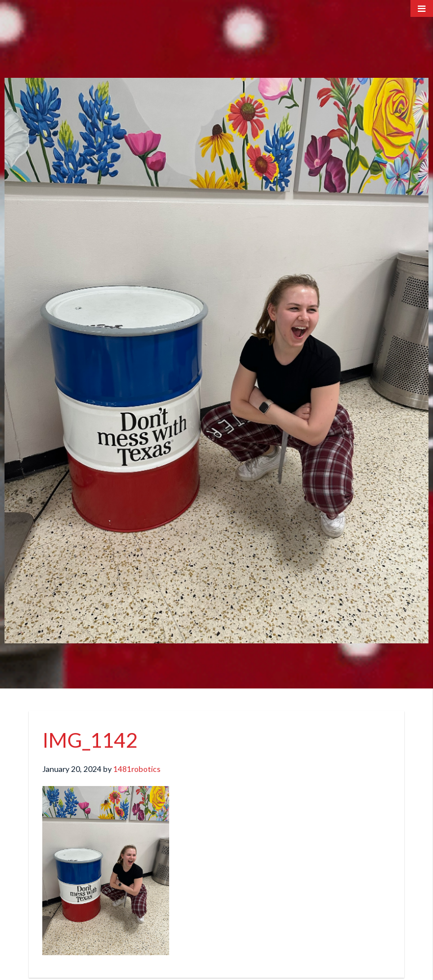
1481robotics (137, 769)
